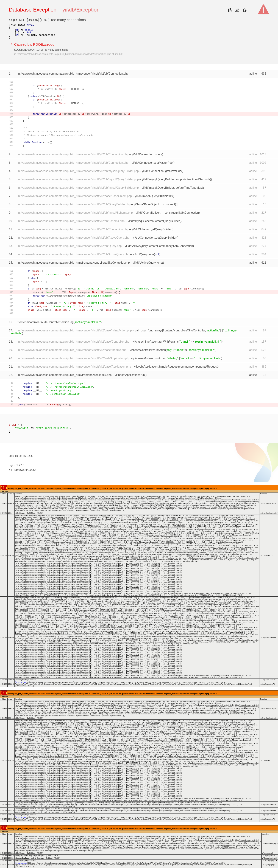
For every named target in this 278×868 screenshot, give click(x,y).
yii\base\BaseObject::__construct (154, 204)
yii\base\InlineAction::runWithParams (156, 342)
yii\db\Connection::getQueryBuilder (154, 238)
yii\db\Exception (81, 10)
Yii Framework (18, 470)
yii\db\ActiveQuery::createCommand (148, 246)
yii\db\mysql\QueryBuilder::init (154, 196)
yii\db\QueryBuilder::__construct (156, 213)
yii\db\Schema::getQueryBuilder (151, 229)
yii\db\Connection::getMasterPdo (152, 163)
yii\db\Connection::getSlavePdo (162, 171)
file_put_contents (21, 682)
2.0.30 (32, 470)
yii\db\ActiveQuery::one (148, 263)
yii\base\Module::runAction (150, 358)
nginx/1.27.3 (17, 465)
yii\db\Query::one (143, 254)
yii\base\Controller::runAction (148, 350)
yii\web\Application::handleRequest (156, 367)
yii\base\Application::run (130, 375)
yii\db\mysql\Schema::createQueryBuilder (154, 221)
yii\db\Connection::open (146, 154)
